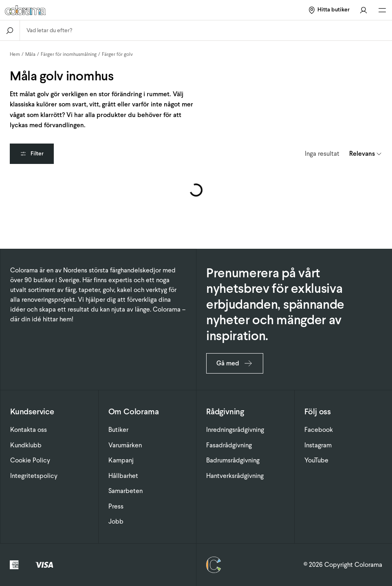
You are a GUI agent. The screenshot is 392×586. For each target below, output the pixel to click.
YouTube (316, 460)
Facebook (319, 430)
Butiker (118, 430)
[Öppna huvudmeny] (382, 10)
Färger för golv (117, 54)
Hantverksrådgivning (235, 476)
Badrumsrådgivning (233, 460)
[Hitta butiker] (329, 10)
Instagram (318, 445)
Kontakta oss (29, 430)
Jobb (116, 521)
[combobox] (206, 30)
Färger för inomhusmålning (69, 54)
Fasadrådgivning (229, 445)
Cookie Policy (30, 460)
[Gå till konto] (363, 10)
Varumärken (125, 445)
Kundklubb (26, 445)
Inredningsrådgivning (235, 430)
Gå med (235, 363)
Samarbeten (126, 491)
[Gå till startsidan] (72, 10)
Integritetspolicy (34, 476)
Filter (32, 154)
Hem (15, 54)
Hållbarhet (123, 476)
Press (116, 506)
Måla (30, 54)
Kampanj (121, 460)
